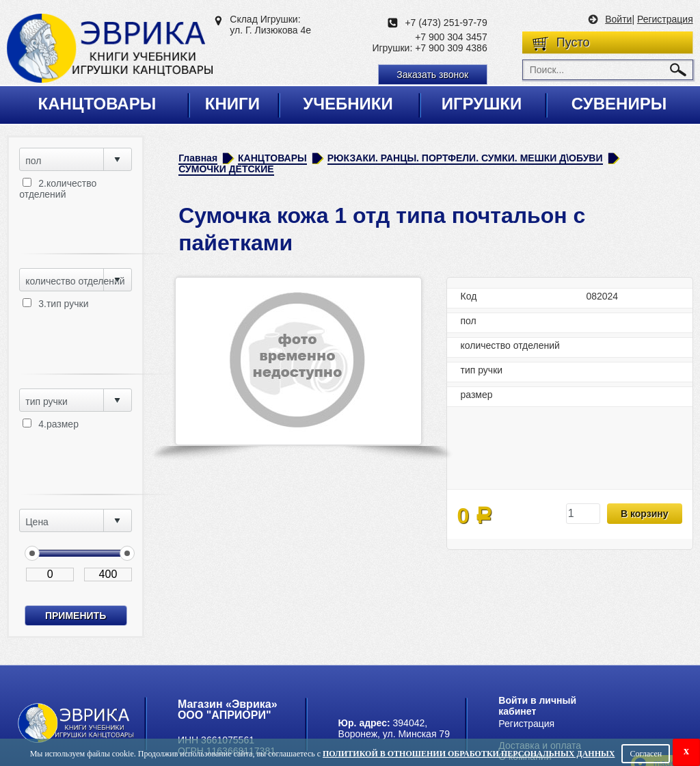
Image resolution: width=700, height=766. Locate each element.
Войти (618, 19)
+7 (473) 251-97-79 (446, 23)
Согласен (646, 754)
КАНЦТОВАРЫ (272, 158)
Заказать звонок (432, 75)
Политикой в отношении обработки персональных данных (469, 754)
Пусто (573, 42)
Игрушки (482, 104)
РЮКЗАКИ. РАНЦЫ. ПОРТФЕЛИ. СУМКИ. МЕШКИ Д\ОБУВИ (465, 158)
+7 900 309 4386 (451, 48)
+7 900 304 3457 (451, 37)
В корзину (645, 514)
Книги (232, 104)
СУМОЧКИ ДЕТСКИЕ (226, 169)
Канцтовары (97, 104)
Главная (198, 158)
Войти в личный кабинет (537, 706)
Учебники (348, 104)
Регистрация (665, 19)
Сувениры (619, 104)
